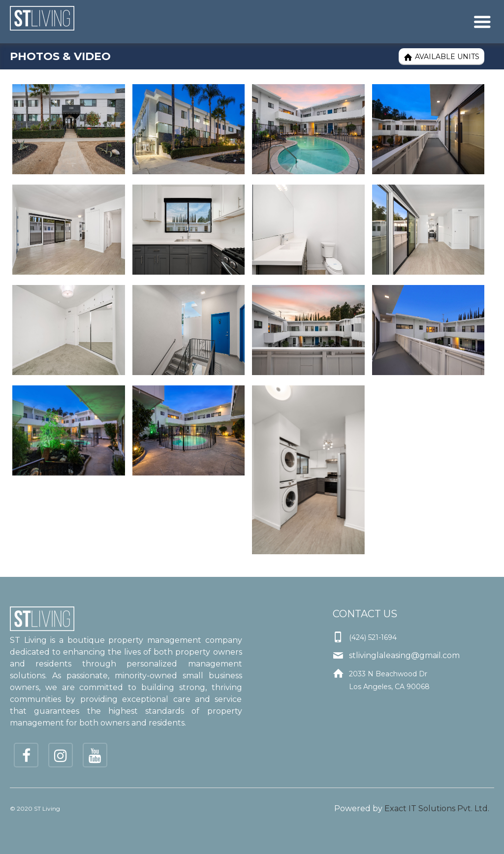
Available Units (441, 57)
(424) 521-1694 (373, 637)
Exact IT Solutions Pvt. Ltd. (437, 808)
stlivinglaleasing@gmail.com (404, 655)
